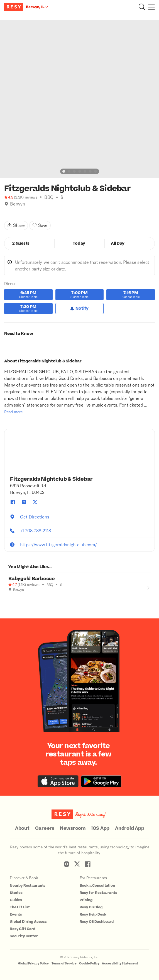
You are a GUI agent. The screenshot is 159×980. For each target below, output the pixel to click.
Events (16, 914)
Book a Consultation (97, 886)
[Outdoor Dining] (11, 597)
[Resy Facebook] (88, 864)
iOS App (100, 828)
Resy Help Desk (93, 914)
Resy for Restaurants (98, 893)
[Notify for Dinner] (80, 309)
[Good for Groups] (16, 597)
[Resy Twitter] (77, 864)
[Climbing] (12, 211)
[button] (142, 7)
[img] (6, 204)
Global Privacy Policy (33, 963)
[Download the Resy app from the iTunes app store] (58, 781)
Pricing (86, 900)
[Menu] (150, 7)
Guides (16, 900)
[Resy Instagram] (67, 864)
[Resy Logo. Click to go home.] (14, 7)
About (22, 828)
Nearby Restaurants (28, 886)
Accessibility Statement (120, 963)
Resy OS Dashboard (97, 922)
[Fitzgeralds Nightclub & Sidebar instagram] (24, 502)
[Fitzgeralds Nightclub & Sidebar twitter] (35, 502)
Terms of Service (64, 963)
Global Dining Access (28, 922)
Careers (45, 828)
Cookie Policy (89, 963)
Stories (16, 893)
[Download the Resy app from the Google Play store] (101, 781)
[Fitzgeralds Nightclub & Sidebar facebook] (13, 502)
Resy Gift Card (23, 929)
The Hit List (20, 907)
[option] (79, 99)
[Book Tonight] (6, 211)
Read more (13, 412)
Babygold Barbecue (32, 579)
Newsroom (73, 828)
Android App (129, 828)
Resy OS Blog (91, 907)
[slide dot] (64, 171)
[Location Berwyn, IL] (37, 7)
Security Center (24, 936)
